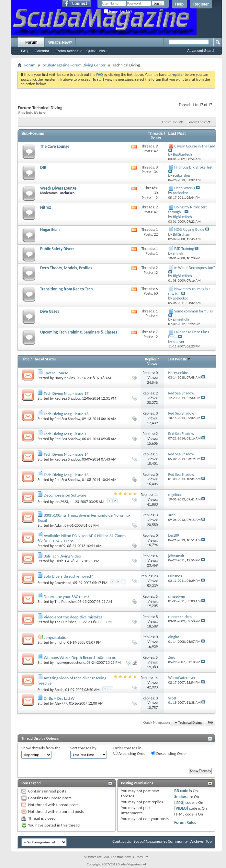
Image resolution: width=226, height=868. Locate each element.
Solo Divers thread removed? (68, 576)
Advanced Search (201, 51)
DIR (43, 167)
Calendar (42, 51)
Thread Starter (45, 359)
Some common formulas (193, 311)
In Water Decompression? (195, 268)
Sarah (59, 561)
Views (152, 364)
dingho (60, 642)
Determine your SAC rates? (67, 597)
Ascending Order (130, 753)
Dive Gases (50, 311)
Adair (59, 525)
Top (210, 723)
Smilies (180, 797)
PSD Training (184, 249)
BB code (181, 791)
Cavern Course (56, 373)
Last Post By (179, 359)
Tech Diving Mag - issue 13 (66, 475)
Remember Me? (118, 12)
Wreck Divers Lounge (58, 188)
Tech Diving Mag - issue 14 (66, 454)
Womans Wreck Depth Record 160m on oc (80, 657)
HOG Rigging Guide (189, 229)
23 (156, 576)
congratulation (56, 637)
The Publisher (65, 602)
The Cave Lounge (55, 146)
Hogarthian (50, 230)
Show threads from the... (43, 748)
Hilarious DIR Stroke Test (193, 167)
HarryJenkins (65, 378)
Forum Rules (185, 822)
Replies (151, 359)
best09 (60, 546)
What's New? (60, 42)
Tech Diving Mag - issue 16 (66, 414)
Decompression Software (65, 495)
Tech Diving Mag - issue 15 (66, 434)
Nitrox (45, 207)
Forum (31, 42)
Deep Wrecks (185, 188)
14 (156, 678)
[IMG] (179, 802)
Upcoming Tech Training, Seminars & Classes (79, 332)
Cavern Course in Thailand (195, 146)
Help (179, 4)
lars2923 (62, 502)
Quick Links (96, 51)
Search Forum (198, 122)
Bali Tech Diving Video (62, 556)
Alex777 (61, 703)
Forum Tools (171, 122)
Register (201, 4)
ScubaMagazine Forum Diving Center (74, 65)
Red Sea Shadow (68, 398)
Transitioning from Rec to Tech (66, 289)
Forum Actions (67, 51)
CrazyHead (63, 583)
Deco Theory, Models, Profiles (66, 268)
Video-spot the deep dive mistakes (73, 617)
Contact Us (122, 841)
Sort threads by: (84, 748)
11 (156, 495)
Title (26, 359)
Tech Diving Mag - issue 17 (66, 393)
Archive (197, 841)
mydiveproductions (70, 663)
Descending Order (169, 753)
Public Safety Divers (57, 249)
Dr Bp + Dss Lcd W (59, 698)
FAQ (25, 51)
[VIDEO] (181, 808)
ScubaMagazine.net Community (160, 841)
